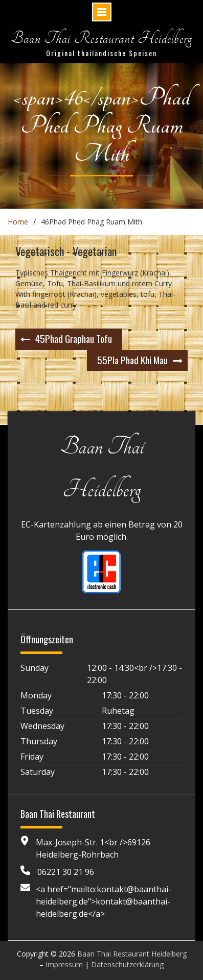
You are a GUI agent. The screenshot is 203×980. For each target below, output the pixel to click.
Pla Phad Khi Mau (132, 360)
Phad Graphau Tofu (74, 338)
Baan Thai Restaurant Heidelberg (101, 38)
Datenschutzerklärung (127, 964)
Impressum (64, 964)
